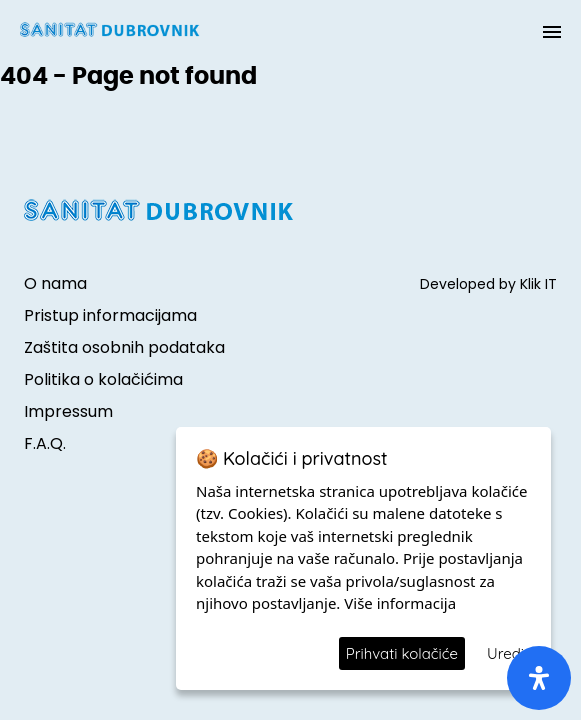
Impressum (68, 411)
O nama (55, 283)
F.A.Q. (45, 443)
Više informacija (400, 603)
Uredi (505, 653)
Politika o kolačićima (103, 379)
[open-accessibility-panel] (539, 678)
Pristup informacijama (110, 315)
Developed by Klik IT (488, 284)
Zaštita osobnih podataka (124, 347)
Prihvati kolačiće (402, 653)
